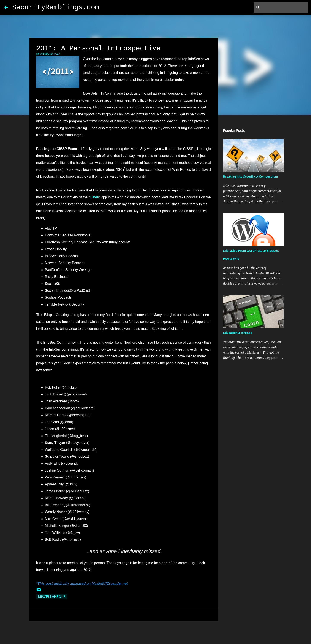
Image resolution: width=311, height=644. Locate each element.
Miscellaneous (52, 597)
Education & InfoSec (237, 333)
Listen (94, 197)
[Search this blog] (285, 8)
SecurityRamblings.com (56, 7)
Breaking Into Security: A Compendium (250, 177)
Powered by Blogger (155, 631)
